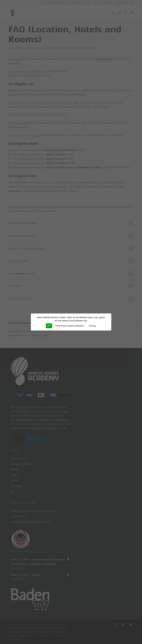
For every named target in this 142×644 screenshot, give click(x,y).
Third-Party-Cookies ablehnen (70, 326)
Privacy (93, 326)
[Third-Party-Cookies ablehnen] (138, 322)
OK (49, 326)
